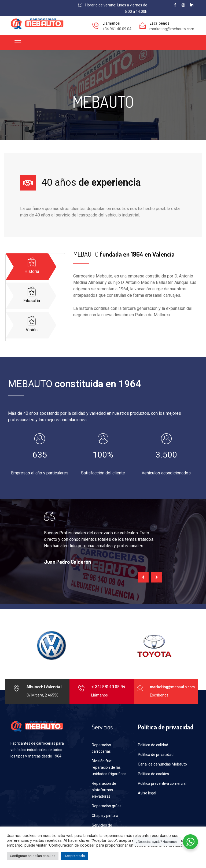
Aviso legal (147, 793)
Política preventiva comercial (162, 783)
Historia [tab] (32, 266)
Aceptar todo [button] (75, 856)
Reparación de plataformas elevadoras (104, 790)
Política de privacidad (156, 755)
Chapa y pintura (105, 816)
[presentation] (143, 577)
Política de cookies (153, 774)
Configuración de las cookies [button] (33, 856)
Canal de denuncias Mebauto (162, 764)
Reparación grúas (107, 806)
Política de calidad (153, 745)
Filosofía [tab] (32, 295)
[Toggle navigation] (18, 43)
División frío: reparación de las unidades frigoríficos (109, 767)
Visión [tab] (32, 324)
